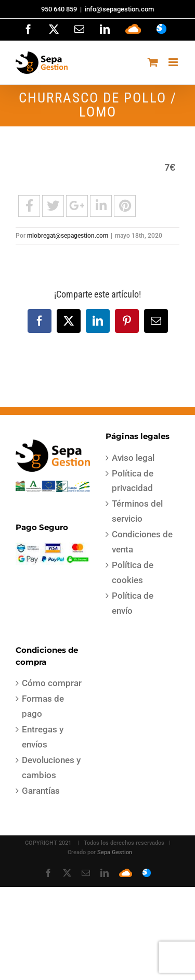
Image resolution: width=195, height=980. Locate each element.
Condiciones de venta (142, 542)
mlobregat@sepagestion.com (68, 236)
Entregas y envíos (43, 737)
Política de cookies (133, 572)
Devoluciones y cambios (51, 768)
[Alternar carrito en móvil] (153, 62)
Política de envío (133, 603)
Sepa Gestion (115, 852)
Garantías (41, 791)
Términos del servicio (137, 511)
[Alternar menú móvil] (174, 62)
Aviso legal (133, 458)
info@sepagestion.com (119, 9)
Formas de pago (43, 706)
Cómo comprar (52, 683)
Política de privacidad (133, 481)
